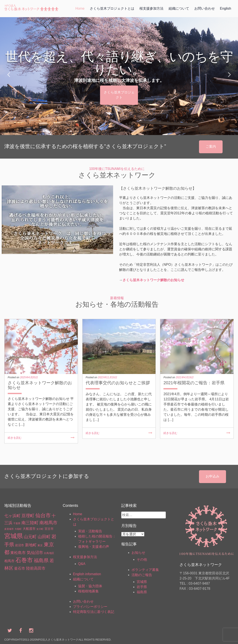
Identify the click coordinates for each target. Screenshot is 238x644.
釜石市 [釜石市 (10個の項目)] (20, 568)
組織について (179, 8)
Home (80, 8)
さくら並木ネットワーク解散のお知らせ (153, 280)
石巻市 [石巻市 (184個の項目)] (24, 560)
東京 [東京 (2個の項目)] (40, 545)
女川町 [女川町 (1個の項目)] (40, 529)
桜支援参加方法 (151, 8)
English (226, 8)
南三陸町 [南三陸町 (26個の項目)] (30, 523)
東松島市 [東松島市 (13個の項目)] (18, 553)
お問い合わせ (205, 8)
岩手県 (142, 587)
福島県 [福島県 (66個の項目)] (41, 560)
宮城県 (142, 582)
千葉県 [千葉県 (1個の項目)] (17, 523)
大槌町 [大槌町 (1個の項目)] (18, 529)
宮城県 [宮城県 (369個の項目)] (14, 536)
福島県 (142, 592)
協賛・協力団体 (90, 586)
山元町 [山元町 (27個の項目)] (30, 537)
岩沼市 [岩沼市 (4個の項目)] (19, 545)
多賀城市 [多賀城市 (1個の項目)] (9, 529)
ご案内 (211, 146)
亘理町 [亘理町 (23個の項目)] (28, 516)
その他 (142, 559)
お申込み (213, 476)
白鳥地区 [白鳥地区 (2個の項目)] (49, 553)
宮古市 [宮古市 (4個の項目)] (49, 529)
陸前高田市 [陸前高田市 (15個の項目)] (36, 568)
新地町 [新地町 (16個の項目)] (31, 545)
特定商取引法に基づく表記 (94, 612)
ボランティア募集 (145, 570)
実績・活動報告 (90, 531)
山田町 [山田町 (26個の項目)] (44, 537)
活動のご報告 (142, 575)
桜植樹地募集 (88, 591)
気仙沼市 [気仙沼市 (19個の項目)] (35, 553)
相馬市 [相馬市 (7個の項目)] (9, 561)
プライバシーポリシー (90, 607)
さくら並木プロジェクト (119, 95)
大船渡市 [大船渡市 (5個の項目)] (29, 529)
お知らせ (138, 553)
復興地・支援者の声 (94, 547)
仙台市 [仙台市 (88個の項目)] (43, 515)
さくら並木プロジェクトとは (112, 8)
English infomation (87, 574)
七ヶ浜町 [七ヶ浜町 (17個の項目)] (12, 516)
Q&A (82, 564)
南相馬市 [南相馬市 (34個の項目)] (48, 523)
